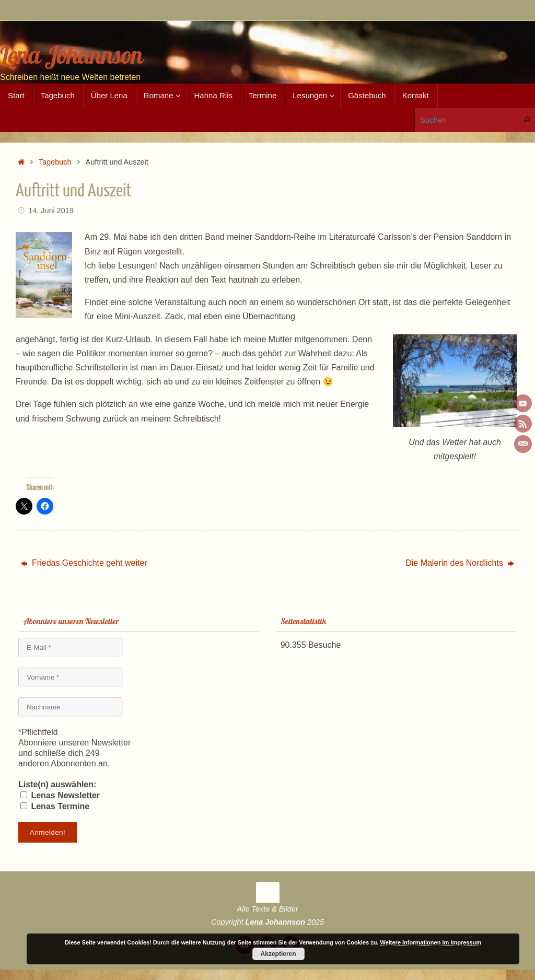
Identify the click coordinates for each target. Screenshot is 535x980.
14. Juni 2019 (51, 211)
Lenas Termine (55, 806)
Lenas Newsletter (60, 795)
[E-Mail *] (71, 647)
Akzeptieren (278, 954)
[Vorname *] (71, 677)
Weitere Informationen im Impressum (431, 942)
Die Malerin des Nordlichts (460, 563)
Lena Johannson (71, 55)
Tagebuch (55, 162)
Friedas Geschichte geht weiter (84, 563)
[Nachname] (71, 707)
